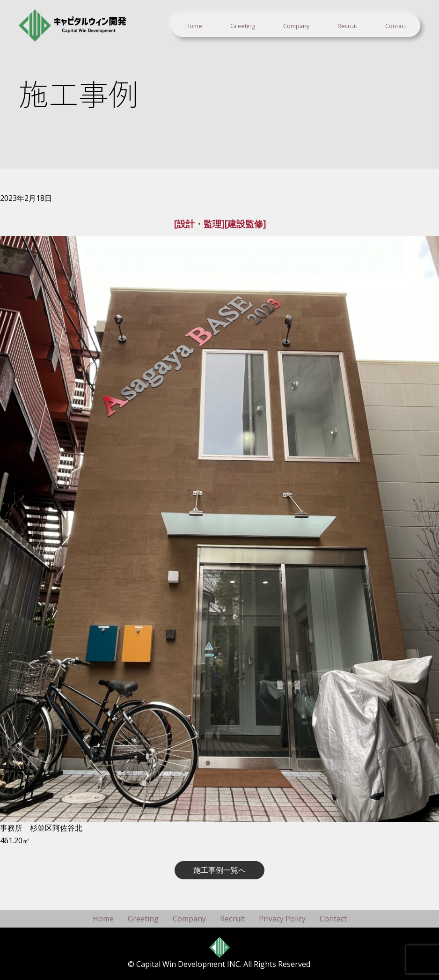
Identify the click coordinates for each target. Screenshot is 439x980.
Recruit (347, 26)
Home (194, 26)
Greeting (243, 26)
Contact (396, 26)
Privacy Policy (282, 919)
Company (296, 26)
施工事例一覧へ (219, 870)
